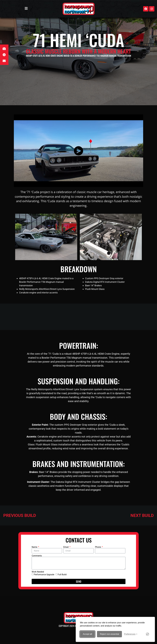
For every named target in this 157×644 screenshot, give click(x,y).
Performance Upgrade (44, 575)
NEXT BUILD (142, 515)
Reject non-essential (109, 634)
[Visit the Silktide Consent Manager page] (148, 634)
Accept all (87, 634)
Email (66, 547)
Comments (37, 556)
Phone (98, 547)
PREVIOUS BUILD (20, 515)
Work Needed (38, 572)
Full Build (62, 575)
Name (35, 547)
